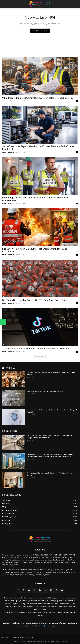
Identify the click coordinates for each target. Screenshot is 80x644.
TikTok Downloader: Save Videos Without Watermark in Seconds (35, 349)
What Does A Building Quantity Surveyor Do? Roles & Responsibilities (38, 98)
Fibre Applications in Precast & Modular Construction (45, 391)
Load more (40, 356)
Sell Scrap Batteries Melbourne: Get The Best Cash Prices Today (35, 300)
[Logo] (40, 4)
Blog (4, 94)
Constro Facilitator (8, 101)
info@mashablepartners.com (52, 626)
